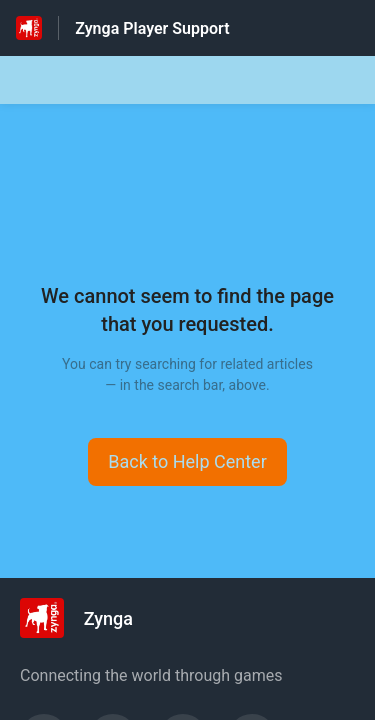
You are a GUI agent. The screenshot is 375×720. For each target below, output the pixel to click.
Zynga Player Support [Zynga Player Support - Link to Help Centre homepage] (152, 28)
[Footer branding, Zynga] (86, 618)
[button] (187, 462)
